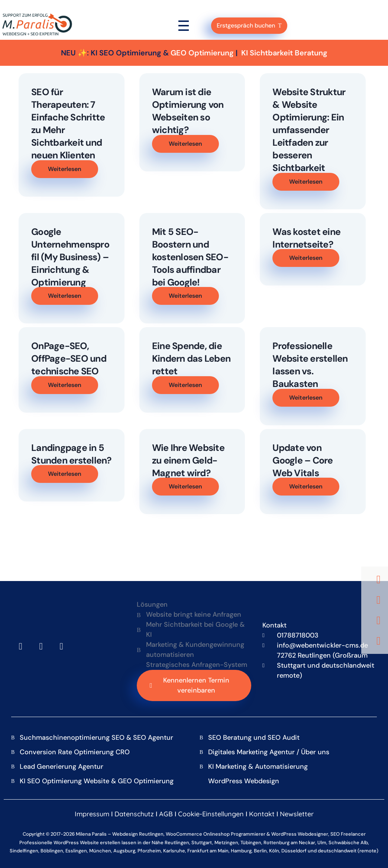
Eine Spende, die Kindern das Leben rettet (191, 359)
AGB (166, 814)
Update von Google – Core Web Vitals (303, 460)
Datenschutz (134, 814)
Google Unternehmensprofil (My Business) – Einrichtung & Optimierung (70, 257)
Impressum (92, 814)
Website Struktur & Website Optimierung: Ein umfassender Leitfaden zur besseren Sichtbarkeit (309, 130)
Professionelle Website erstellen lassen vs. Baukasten (310, 365)
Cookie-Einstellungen (211, 814)
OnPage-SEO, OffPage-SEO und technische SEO (69, 359)
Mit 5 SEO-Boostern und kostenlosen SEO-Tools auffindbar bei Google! (190, 257)
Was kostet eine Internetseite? (306, 238)
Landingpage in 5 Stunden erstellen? (71, 454)
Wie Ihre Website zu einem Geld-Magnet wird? (188, 460)
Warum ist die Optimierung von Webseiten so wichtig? (188, 111)
